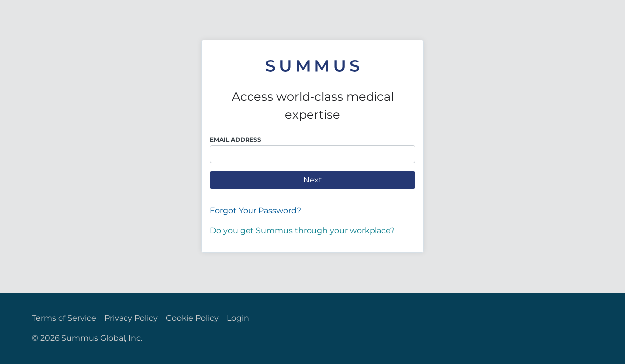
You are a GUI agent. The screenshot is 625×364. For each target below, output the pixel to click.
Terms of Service (64, 318)
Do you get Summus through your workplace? (302, 230)
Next (313, 180)
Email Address (236, 140)
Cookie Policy (192, 318)
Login (238, 318)
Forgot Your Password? (255, 211)
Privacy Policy (131, 318)
